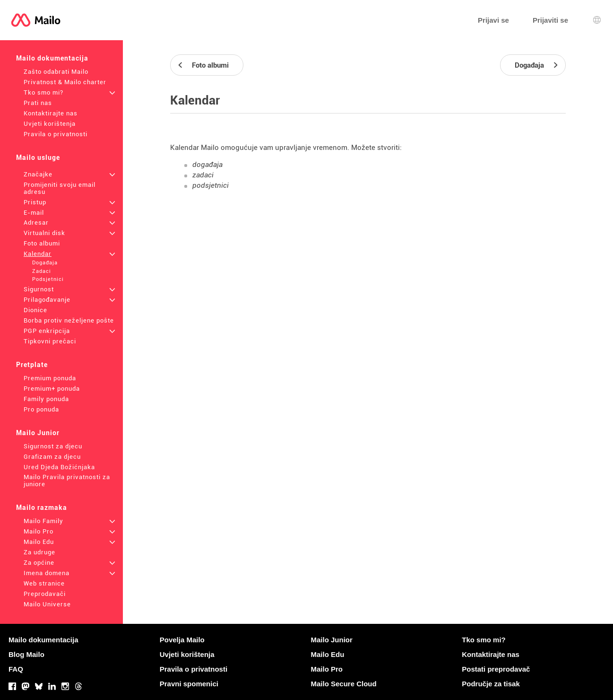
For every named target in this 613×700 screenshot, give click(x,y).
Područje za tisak (491, 684)
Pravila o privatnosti (56, 134)
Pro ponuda (41, 409)
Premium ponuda (50, 378)
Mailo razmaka (42, 507)
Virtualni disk (44, 233)
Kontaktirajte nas (51, 113)
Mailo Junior (38, 433)
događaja (207, 165)
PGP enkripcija (47, 331)
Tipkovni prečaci (50, 341)
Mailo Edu (39, 542)
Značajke (38, 174)
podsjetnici (211, 185)
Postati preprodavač (496, 669)
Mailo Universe (47, 604)
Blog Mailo (26, 654)
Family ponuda (46, 399)
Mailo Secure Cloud (344, 684)
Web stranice (44, 583)
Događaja (45, 263)
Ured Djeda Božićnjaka (59, 467)
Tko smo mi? (43, 92)
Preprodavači (45, 594)
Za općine (39, 563)
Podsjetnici (48, 279)
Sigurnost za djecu (53, 446)
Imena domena (47, 573)
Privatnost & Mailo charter (65, 82)
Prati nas (38, 103)
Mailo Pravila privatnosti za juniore (67, 481)
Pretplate (32, 365)
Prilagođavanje (47, 300)
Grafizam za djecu (52, 457)
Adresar (36, 223)
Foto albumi (42, 243)
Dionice (35, 310)
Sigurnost (39, 289)
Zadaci (42, 271)
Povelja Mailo (182, 640)
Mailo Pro (39, 531)
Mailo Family (43, 521)
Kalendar (38, 254)
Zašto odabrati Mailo (56, 72)
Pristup (35, 202)
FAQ (16, 669)
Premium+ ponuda (52, 389)
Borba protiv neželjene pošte (69, 320)
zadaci (203, 175)
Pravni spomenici (189, 684)
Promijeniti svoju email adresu (60, 188)
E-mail (34, 213)
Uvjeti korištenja (50, 124)
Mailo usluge (38, 157)
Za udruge (39, 552)
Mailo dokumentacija (52, 58)
